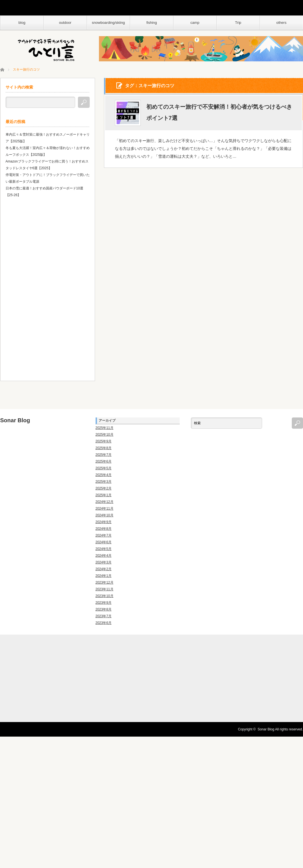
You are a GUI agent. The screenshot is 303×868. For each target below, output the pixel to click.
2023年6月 (104, 623)
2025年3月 (104, 482)
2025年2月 (104, 488)
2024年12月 (105, 502)
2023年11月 (105, 589)
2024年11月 (105, 509)
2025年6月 (104, 461)
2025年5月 (104, 468)
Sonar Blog (15, 420)
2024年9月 (104, 522)
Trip (238, 23)
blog (22, 23)
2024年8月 (104, 529)
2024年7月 (104, 535)
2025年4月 (104, 475)
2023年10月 (105, 596)
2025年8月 (104, 448)
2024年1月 (104, 576)
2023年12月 (105, 582)
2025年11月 (105, 428)
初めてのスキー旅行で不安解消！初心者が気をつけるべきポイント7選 (219, 113)
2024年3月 (104, 562)
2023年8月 (104, 609)
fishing (152, 23)
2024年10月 (105, 515)
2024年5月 (104, 549)
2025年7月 (104, 455)
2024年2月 (104, 569)
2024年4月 (104, 556)
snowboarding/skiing (108, 23)
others (281, 23)
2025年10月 (105, 435)
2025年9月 (104, 441)
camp (195, 23)
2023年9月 (104, 603)
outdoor (65, 23)
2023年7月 (104, 616)
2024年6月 (104, 542)
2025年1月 (104, 495)
